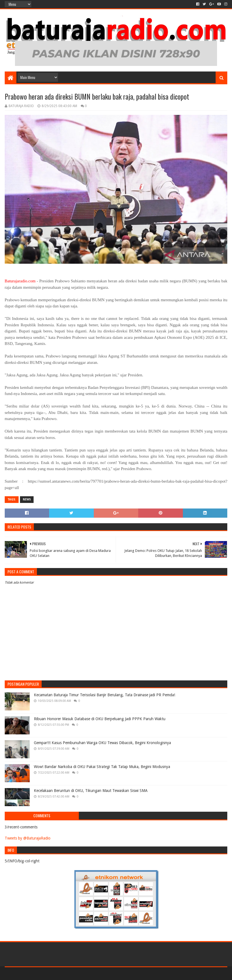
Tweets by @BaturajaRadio (28, 838)
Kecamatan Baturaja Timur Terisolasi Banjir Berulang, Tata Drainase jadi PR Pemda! (104, 695)
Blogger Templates (67, 973)
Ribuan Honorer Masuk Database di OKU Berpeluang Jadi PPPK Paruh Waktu (100, 719)
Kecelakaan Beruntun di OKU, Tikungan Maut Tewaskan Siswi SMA (91, 791)
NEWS (27, 499)
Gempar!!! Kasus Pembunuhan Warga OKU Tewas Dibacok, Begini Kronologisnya (102, 743)
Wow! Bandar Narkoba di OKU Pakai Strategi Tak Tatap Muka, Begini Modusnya (102, 767)
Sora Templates (36, 973)
